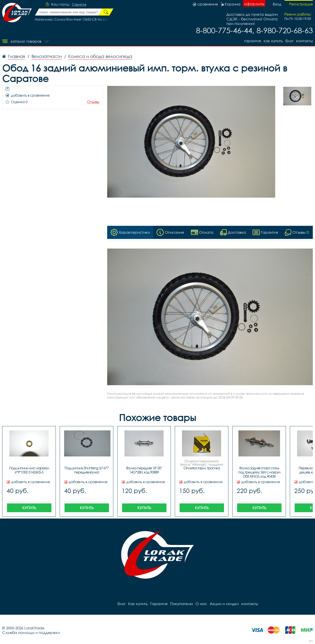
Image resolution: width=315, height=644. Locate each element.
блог (290, 41)
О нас (201, 604)
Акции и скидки (224, 604)
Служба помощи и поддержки (31, 633)
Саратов (79, 5)
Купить (29, 508)
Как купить (273, 41)
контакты (304, 41)
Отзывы (93, 102)
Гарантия (253, 41)
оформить (254, 4)
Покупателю (182, 604)
